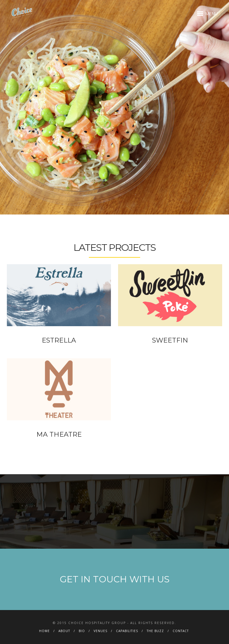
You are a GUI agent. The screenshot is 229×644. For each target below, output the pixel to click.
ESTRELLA (59, 340)
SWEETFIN (170, 340)
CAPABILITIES (127, 631)
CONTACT (181, 631)
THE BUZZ (155, 631)
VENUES (100, 631)
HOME (44, 631)
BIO (82, 631)
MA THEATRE (59, 434)
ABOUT (64, 631)
